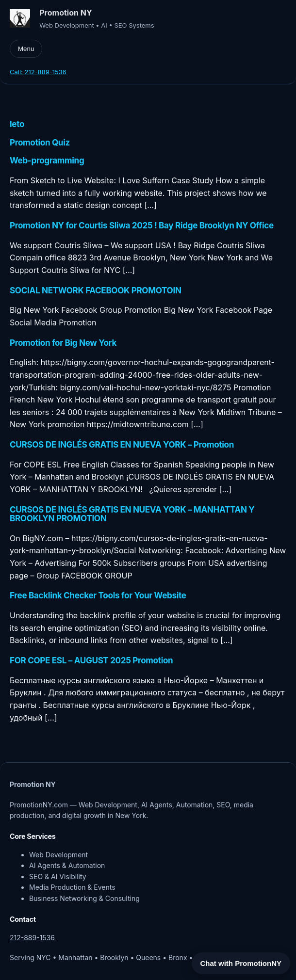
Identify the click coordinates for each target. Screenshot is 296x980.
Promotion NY (66, 13)
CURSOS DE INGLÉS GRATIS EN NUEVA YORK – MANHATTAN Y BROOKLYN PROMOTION (132, 514)
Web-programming (47, 161)
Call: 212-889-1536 (38, 72)
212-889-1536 (32, 938)
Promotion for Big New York (63, 343)
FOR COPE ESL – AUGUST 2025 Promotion (91, 660)
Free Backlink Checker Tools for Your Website (98, 595)
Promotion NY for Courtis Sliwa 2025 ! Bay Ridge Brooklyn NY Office (142, 225)
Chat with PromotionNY (241, 963)
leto (17, 124)
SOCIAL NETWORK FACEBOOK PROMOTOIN (96, 290)
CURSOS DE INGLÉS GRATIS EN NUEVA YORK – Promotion (122, 445)
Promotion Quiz (40, 143)
